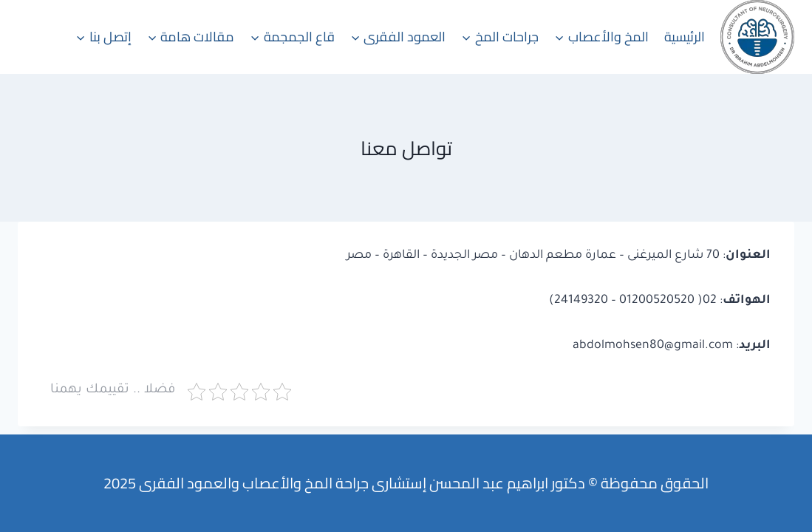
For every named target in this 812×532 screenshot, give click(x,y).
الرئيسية (685, 37)
